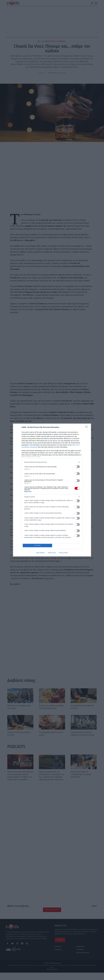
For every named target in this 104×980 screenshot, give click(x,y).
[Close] (87, 427)
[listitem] (52, 462)
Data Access (52, 553)
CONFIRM (38, 545)
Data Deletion (40, 553)
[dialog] (52, 490)
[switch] (77, 466)
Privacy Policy (63, 553)
